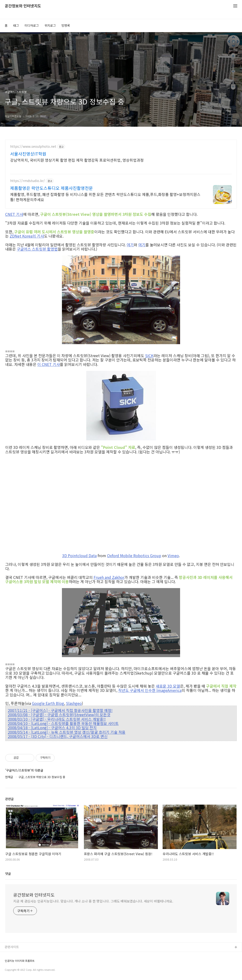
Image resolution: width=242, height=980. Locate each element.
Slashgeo (74, 703)
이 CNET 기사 (49, 364)
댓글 (8, 874)
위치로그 (50, 25)
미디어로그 (32, 25)
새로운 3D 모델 (168, 686)
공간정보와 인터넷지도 (23, 6)
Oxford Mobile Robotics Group (134, 555)
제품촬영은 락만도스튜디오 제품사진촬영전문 (52, 188)
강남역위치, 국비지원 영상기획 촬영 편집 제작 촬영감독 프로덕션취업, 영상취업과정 (77, 160)
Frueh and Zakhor (109, 577)
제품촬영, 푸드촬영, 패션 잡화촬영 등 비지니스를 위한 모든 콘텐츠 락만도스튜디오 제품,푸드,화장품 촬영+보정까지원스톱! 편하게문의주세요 (105, 197)
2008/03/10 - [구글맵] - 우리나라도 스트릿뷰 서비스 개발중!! (57, 719)
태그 (16, 25)
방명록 (66, 25)
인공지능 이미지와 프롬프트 (20, 961)
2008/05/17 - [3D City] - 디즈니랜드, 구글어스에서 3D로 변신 (58, 736)
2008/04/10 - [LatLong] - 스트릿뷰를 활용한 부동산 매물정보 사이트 (63, 723)
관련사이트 (12, 947)
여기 (130, 245)
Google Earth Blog (48, 703)
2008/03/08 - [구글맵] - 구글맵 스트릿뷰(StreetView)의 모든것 (59, 715)
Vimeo (173, 555)
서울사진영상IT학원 (28, 154)
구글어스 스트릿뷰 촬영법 (37, 249)
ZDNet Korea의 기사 (27, 236)
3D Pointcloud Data (79, 555)
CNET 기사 (14, 214)
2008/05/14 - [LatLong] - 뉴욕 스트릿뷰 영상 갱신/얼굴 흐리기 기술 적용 (67, 732)
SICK (149, 356)
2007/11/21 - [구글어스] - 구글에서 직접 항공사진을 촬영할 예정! (60, 710)
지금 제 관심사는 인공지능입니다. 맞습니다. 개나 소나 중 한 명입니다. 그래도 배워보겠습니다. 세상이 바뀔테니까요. (93, 901)
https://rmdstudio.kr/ (28, 181)
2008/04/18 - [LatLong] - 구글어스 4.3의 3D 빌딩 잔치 (52, 728)
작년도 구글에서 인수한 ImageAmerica (150, 690)
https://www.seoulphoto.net (33, 146)
